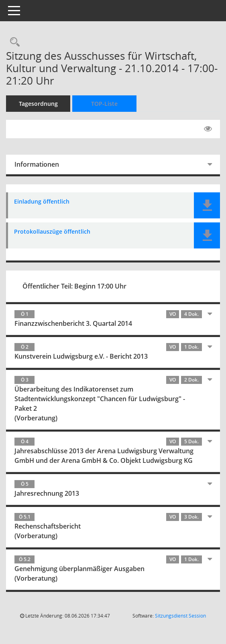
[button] (207, 205)
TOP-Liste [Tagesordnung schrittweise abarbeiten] (104, 104)
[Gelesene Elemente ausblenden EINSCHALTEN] (208, 129)
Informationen (37, 164)
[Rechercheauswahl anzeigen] (13, 42)
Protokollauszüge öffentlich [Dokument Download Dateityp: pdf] (52, 232)
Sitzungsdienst (180, 616)
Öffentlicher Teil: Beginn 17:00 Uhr (74, 286)
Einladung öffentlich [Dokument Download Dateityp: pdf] (42, 202)
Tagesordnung (38, 104)
